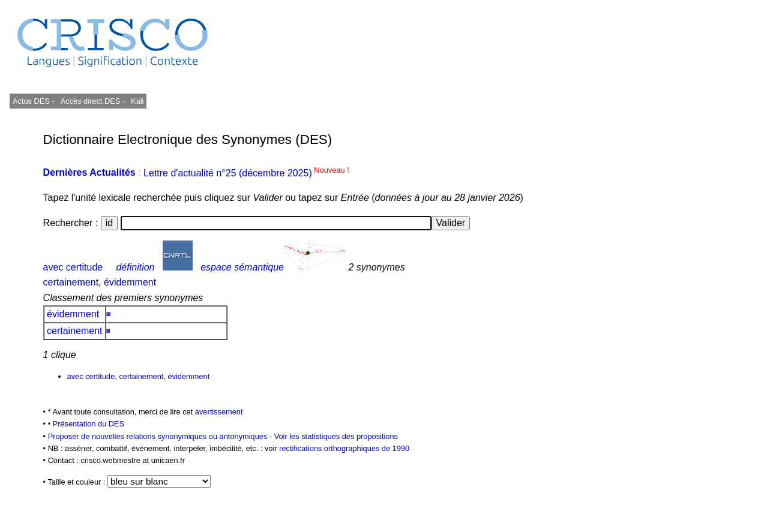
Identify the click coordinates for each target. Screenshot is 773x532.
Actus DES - (34, 101)
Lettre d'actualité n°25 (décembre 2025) (246, 173)
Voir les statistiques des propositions (336, 436)
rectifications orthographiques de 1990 (344, 448)
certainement (71, 282)
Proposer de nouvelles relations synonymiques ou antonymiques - (161, 436)
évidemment (130, 282)
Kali (137, 101)
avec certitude (73, 267)
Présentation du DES (89, 424)
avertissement (219, 412)
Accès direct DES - (93, 101)
